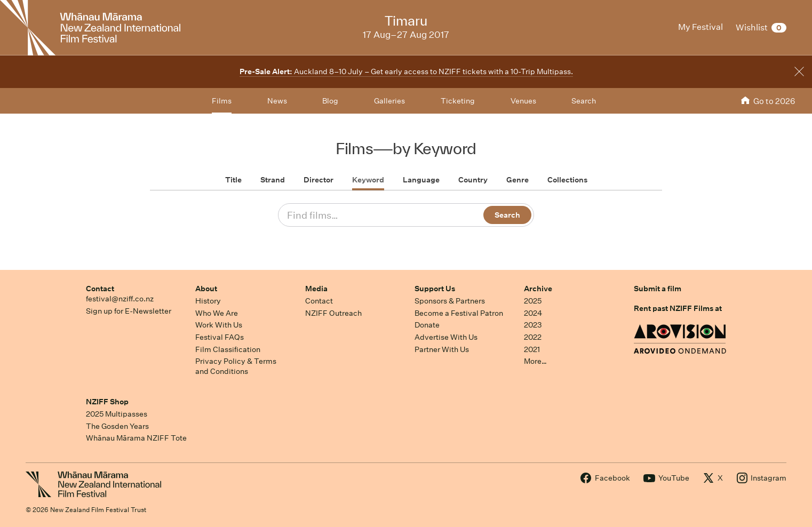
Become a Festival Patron (459, 313)
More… (535, 361)
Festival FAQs (220, 337)
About (206, 289)
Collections (567, 180)
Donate (427, 325)
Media (316, 289)
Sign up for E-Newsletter (129, 311)
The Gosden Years (117, 426)
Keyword (368, 180)
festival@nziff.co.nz (120, 299)
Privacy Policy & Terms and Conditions (236, 366)
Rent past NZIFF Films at (678, 308)
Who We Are (217, 313)
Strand (273, 180)
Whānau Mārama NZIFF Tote (136, 438)
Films (222, 101)
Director (319, 180)
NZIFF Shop (107, 402)
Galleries (389, 101)
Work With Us (219, 325)
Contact (100, 289)
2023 (533, 325)
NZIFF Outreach (333, 313)
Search (584, 101)
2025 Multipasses (117, 414)
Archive (538, 289)
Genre (518, 180)
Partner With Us (442, 349)
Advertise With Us (446, 337)
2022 (533, 337)
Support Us (435, 289)
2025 (533, 301)
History (208, 301)
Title (233, 180)
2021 (532, 349)
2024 (533, 313)
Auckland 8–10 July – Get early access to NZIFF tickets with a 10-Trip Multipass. (406, 71)
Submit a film (658, 289)
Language (421, 180)
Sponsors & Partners (450, 301)
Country (473, 180)
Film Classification (228, 349)
